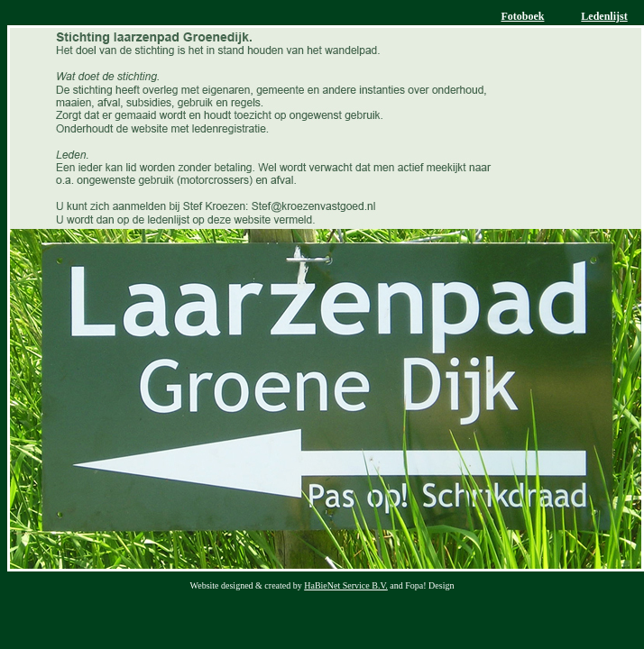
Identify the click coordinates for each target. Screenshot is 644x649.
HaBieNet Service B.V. (346, 585)
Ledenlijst (604, 16)
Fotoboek (522, 16)
